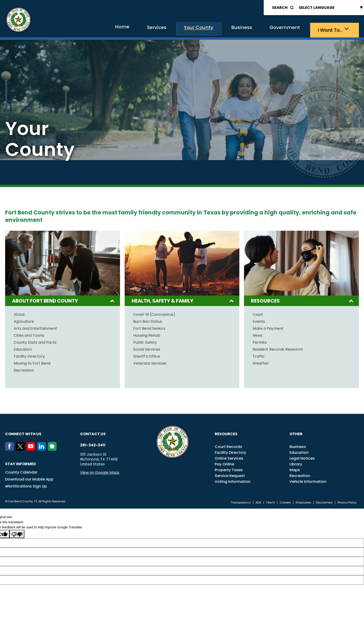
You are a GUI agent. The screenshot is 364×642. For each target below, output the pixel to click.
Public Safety (145, 341)
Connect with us (23, 433)
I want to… (328, 29)
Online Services (229, 457)
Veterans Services (150, 362)
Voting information (233, 480)
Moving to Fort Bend (32, 362)
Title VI (270, 501)
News (257, 334)
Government (276, 29)
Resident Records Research (278, 348)
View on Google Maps (100, 471)
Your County (176, 29)
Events (259, 320)
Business (226, 29)
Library (296, 463)
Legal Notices (302, 457)
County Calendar (21, 471)
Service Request (230, 475)
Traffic (259, 355)
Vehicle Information (308, 480)
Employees (303, 501)
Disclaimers (324, 501)
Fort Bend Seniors (149, 327)
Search (280, 8)
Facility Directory (29, 355)
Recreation (24, 369)
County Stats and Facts (35, 341)
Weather (261, 362)
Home (87, 29)
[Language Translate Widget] (330, 8)
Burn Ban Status (148, 320)
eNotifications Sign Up (26, 485)
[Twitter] (21, 448)
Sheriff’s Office (147, 355)
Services (127, 29)
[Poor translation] (17, 533)
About (19, 313)
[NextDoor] (53, 448)
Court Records (228, 446)
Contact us (93, 433)
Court (258, 313)
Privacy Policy (347, 501)
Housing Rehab (147, 334)
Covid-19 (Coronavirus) (154, 313)
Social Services (147, 348)
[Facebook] (10, 448)
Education (23, 348)
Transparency (241, 501)
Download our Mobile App (29, 478)
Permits (260, 341)
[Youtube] (32, 448)
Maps (295, 469)
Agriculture (24, 320)
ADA (258, 501)
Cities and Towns (29, 334)
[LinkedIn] (42, 448)
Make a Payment (268, 327)
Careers (285, 501)
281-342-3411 (93, 444)
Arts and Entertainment (35, 327)
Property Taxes (229, 469)
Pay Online (224, 463)
